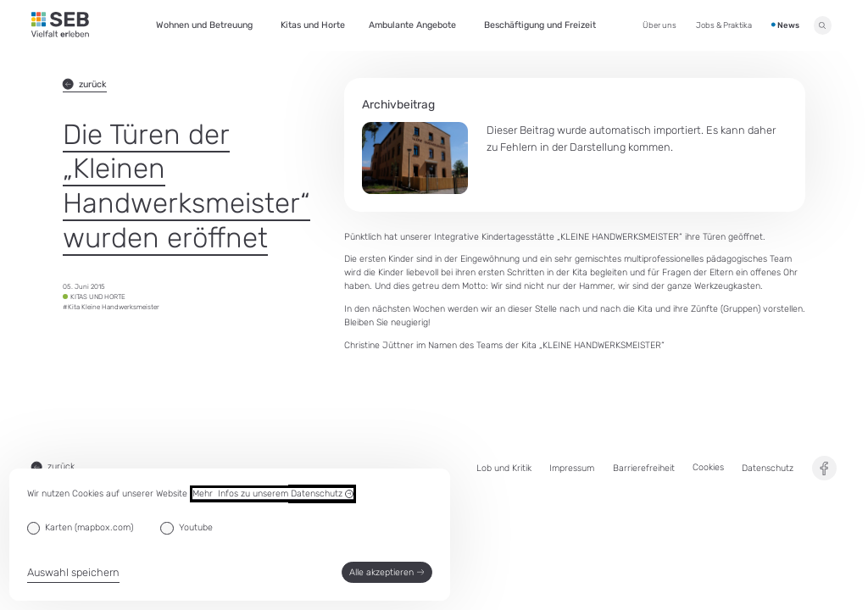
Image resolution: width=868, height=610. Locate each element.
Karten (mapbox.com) (89, 527)
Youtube (196, 527)
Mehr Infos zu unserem (273, 494)
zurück (85, 84)
